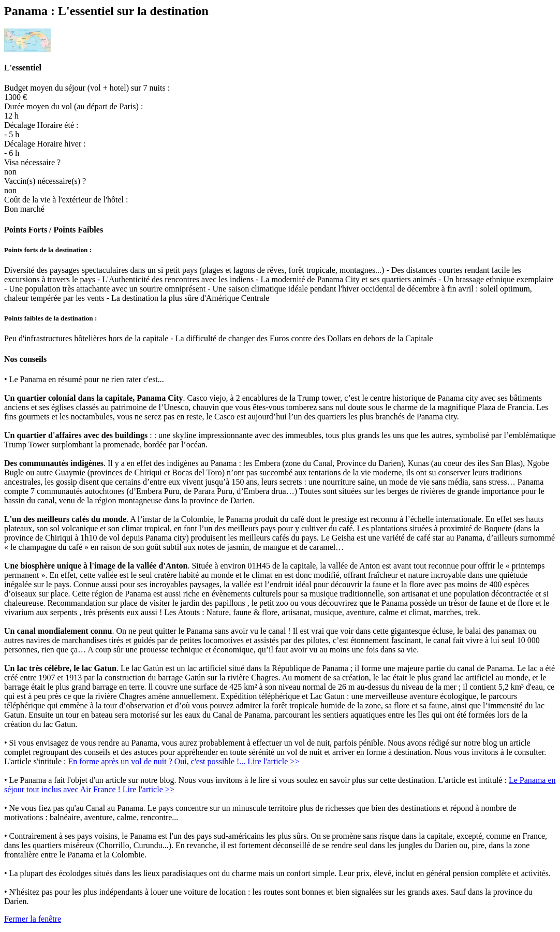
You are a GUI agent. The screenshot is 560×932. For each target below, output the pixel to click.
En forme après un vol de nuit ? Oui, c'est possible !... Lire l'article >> (184, 761)
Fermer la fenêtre (33, 919)
